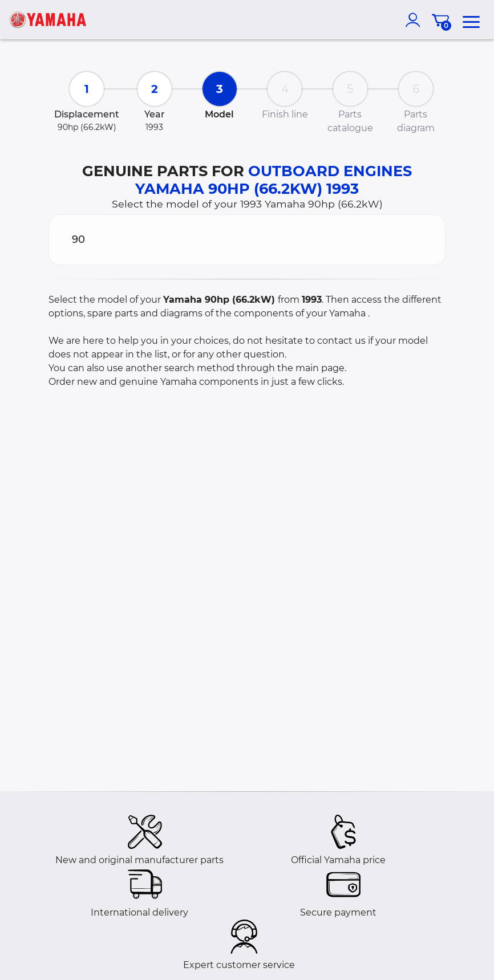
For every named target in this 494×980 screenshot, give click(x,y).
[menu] (471, 20)
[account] (415, 20)
